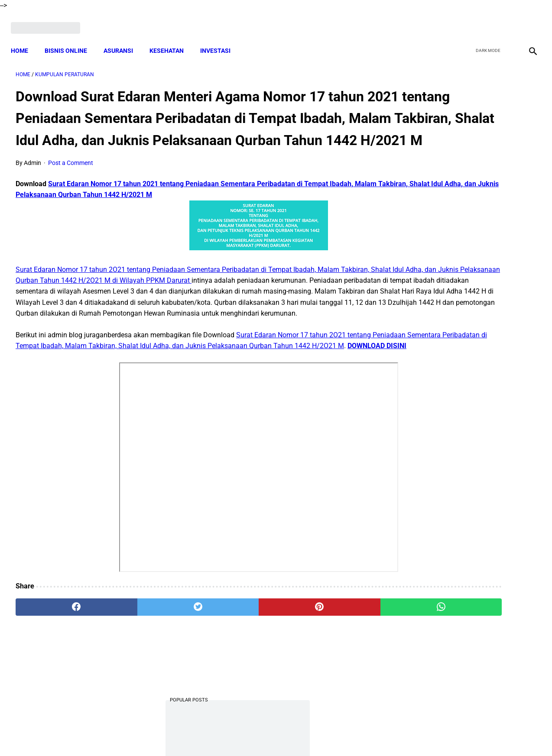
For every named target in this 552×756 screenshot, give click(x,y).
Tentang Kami (389, 734)
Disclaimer (271, 734)
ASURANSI (123, 39)
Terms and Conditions (174, 734)
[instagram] (527, 20)
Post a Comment (71, 178)
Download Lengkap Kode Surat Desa (460, 212)
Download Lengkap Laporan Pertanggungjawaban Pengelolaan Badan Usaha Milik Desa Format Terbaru (466, 417)
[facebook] (466, 20)
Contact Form (343, 734)
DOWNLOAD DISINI (185, 393)
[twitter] (486, 20)
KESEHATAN (171, 39)
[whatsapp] (321, 655)
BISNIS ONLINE (71, 39)
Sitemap (305, 734)
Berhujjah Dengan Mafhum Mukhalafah (464, 309)
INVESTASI (220, 39)
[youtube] (507, 20)
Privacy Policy (230, 734)
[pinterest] (234, 655)
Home (24, 39)
